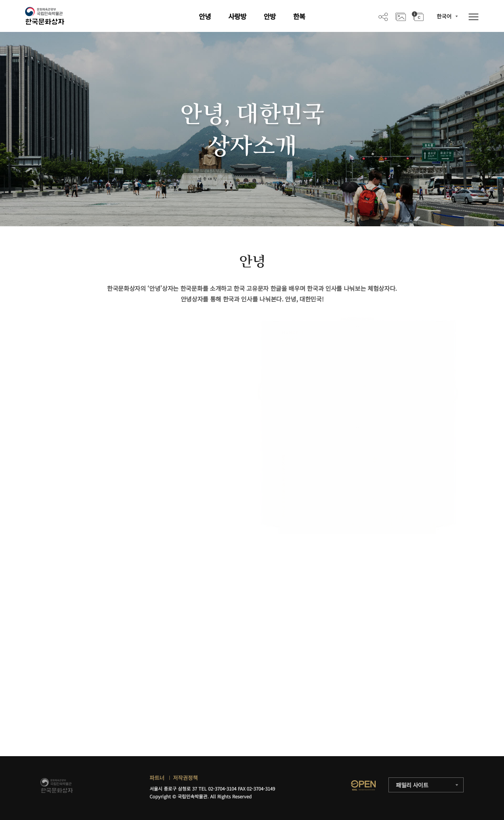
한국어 (444, 16)
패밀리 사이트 (412, 785)
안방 (270, 16)
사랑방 (237, 16)
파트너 (157, 778)
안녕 (205, 16)
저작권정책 (185, 778)
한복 (299, 16)
